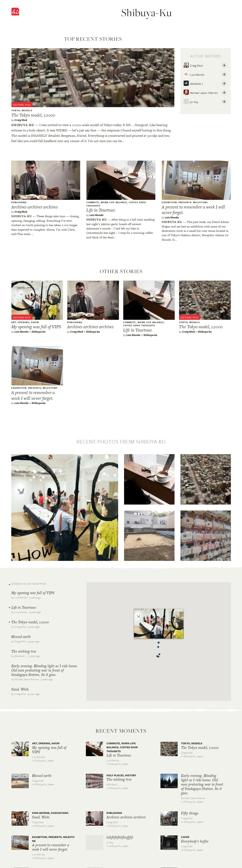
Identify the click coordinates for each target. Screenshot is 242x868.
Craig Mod (21, 120)
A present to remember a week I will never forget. (193, 210)
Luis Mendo (194, 74)
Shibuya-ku (23, 125)
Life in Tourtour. (101, 210)
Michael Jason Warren (201, 92)
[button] (159, 642)
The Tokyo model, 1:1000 (33, 115)
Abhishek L (193, 83)
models (27, 110)
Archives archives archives (35, 207)
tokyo (16, 110)
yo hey (191, 101)
